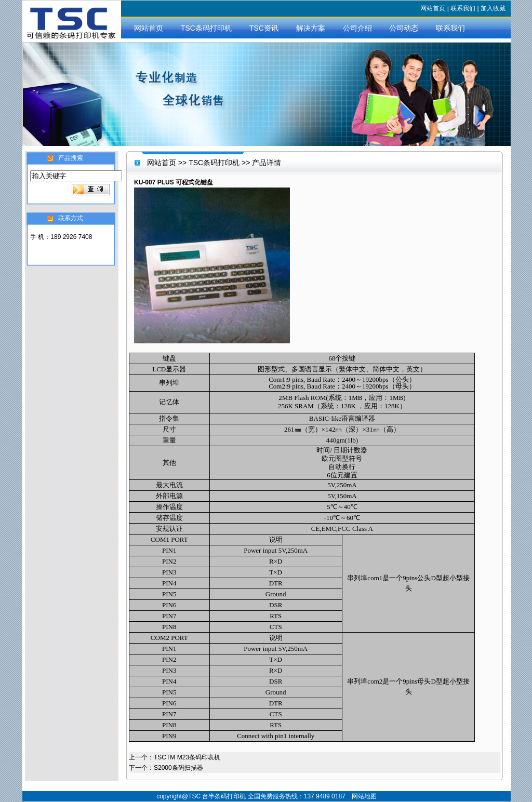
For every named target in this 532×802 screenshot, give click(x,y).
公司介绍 (357, 28)
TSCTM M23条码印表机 (187, 757)
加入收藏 (493, 8)
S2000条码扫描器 (178, 768)
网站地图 (364, 796)
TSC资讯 (264, 28)
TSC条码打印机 (206, 28)
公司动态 (404, 28)
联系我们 (463, 8)
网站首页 (433, 8)
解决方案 (311, 28)
